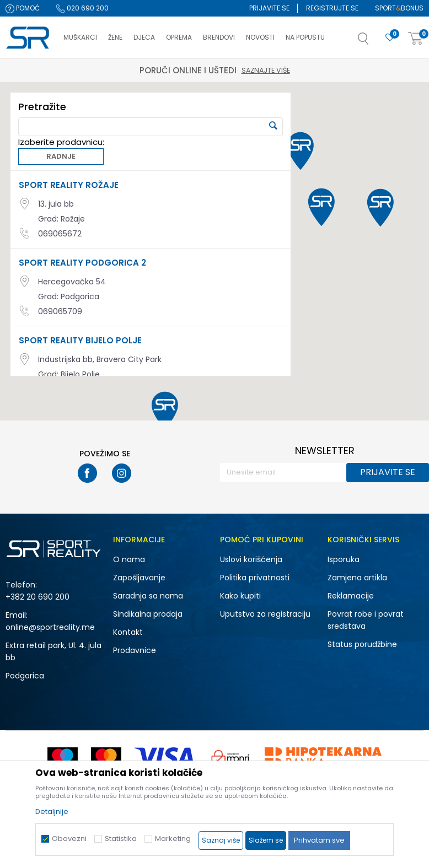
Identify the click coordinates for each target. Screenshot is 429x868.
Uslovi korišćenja (251, 559)
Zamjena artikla (357, 578)
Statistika (121, 839)
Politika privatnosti (255, 578)
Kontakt (128, 632)
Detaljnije (52, 812)
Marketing (173, 839)
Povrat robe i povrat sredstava (366, 620)
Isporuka (344, 559)
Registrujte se (332, 8)
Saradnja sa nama (148, 596)
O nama (129, 559)
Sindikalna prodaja (148, 614)
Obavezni (69, 839)
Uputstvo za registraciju (265, 614)
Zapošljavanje (139, 578)
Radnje (58, 157)
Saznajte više (266, 70)
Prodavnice (135, 650)
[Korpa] (416, 39)
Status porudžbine (362, 644)
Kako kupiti (240, 596)
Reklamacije (351, 596)
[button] (374, 42)
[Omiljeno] (390, 38)
